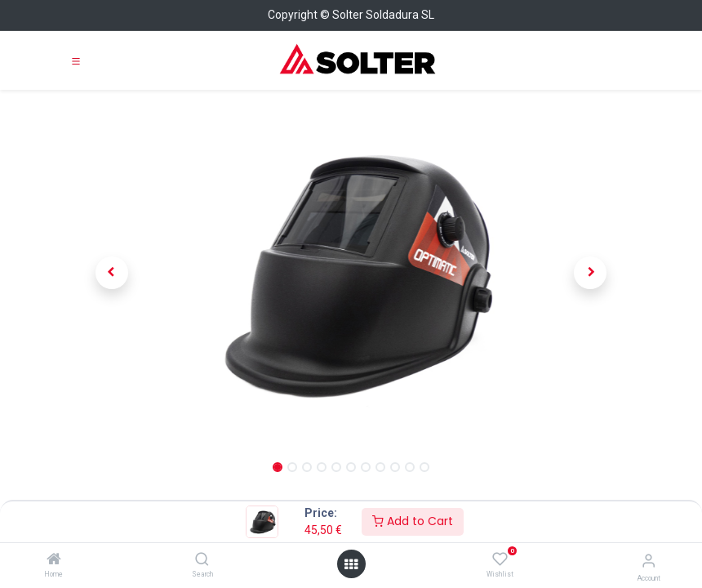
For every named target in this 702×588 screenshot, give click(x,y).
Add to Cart (413, 521)
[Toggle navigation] (76, 60)
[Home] (54, 560)
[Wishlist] (500, 559)
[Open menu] (351, 564)
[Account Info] (649, 561)
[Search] (202, 560)
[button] (112, 273)
